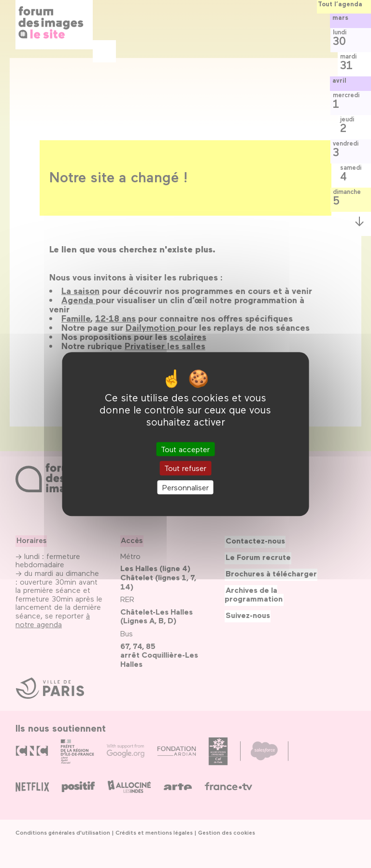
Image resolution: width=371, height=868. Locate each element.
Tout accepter (185, 449)
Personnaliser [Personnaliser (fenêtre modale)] (185, 487)
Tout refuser (185, 468)
